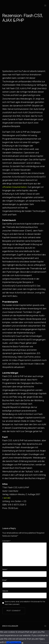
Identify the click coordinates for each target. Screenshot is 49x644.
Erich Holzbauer (10, 626)
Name (5, 569)
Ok (8, 642)
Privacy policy (16, 642)
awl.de (7, 498)
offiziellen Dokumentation (15, 187)
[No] (22, 643)
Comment (6, 541)
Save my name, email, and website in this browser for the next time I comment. (25, 603)
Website (5, 591)
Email (5, 580)
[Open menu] (45, 6)
